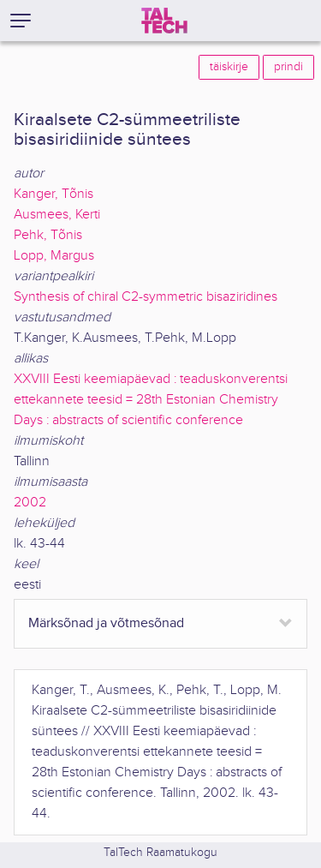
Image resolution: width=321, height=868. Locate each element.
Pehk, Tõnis (48, 235)
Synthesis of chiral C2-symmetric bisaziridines (146, 297)
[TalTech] (164, 21)
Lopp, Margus (54, 256)
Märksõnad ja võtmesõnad (106, 623)
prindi (288, 67)
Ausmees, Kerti (57, 215)
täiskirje (229, 67)
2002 (30, 503)
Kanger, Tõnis (53, 194)
